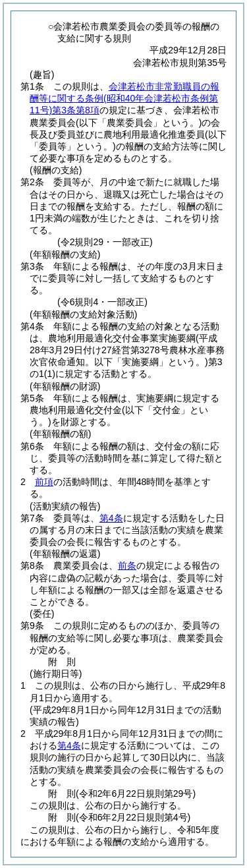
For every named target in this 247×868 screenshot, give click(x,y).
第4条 (111, 518)
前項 (44, 482)
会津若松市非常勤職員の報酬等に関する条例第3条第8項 (124, 98)
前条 (127, 565)
